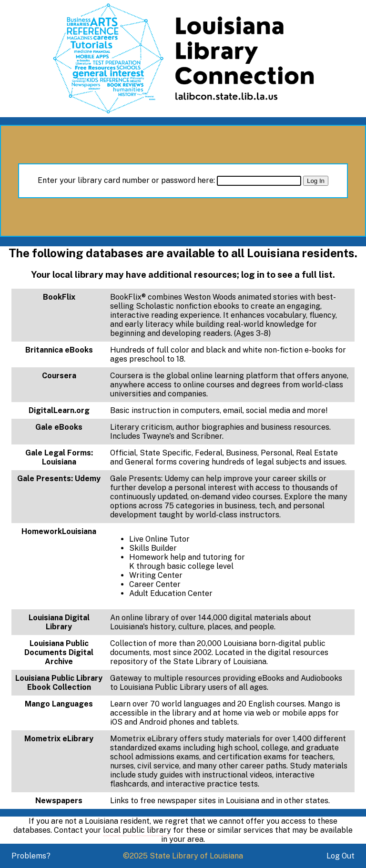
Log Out (341, 856)
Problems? (31, 856)
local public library (137, 830)
